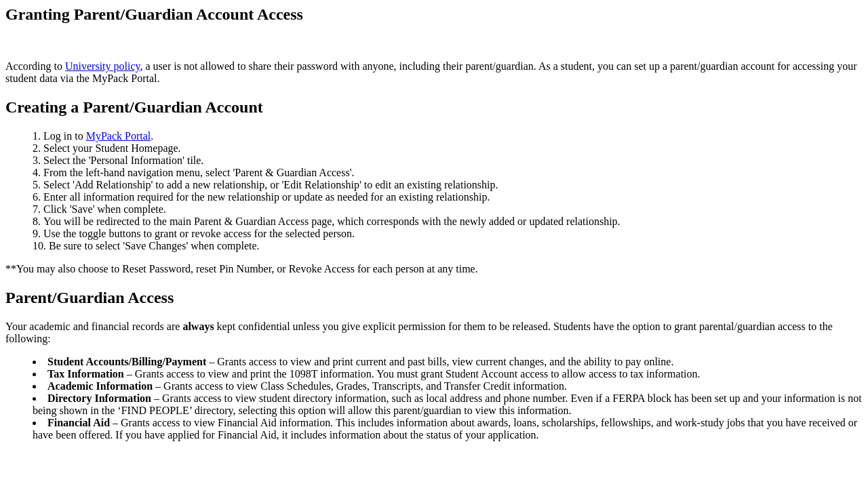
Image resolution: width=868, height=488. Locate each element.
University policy (103, 66)
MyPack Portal (119, 136)
